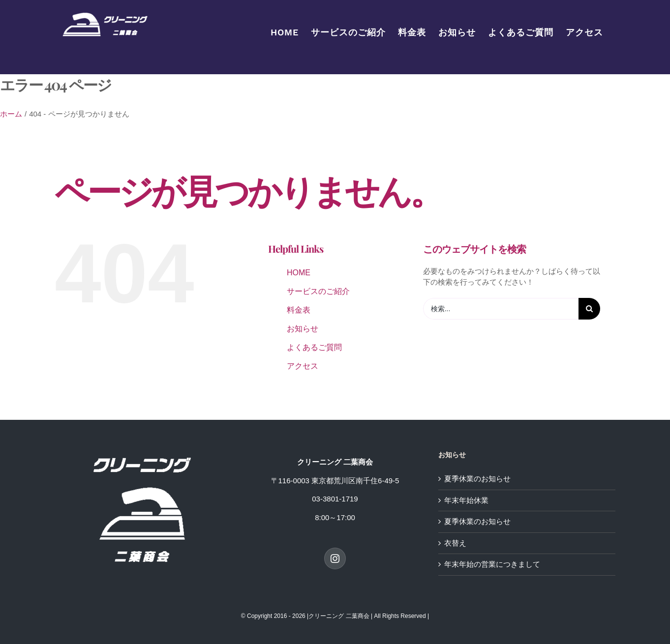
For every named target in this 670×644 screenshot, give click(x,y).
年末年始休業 (466, 500)
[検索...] (501, 309)
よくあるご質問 (314, 347)
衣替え (455, 543)
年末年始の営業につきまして (492, 564)
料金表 (299, 310)
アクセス (303, 366)
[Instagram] (335, 558)
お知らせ (303, 329)
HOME (299, 273)
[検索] (589, 309)
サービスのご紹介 (318, 291)
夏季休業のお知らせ (477, 479)
